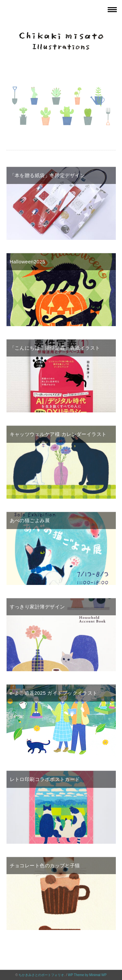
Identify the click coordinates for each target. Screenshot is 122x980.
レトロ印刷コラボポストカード (45, 779)
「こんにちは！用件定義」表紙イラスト (55, 348)
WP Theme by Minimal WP (87, 975)
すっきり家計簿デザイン (37, 607)
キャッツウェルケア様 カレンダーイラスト (58, 434)
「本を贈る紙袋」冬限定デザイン (47, 175)
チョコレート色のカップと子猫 (45, 865)
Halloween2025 (27, 262)
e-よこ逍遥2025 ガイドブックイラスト (54, 693)
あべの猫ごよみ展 (30, 520)
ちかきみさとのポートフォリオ (41, 975)
